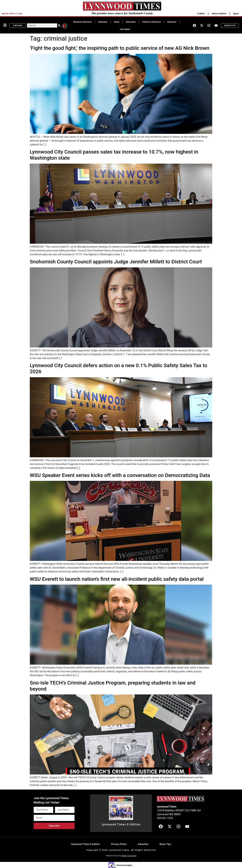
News (117, 22)
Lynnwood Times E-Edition (121, 824)
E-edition (201, 14)
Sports (236, 14)
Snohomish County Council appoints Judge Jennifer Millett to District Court (116, 262)
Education (131, 22)
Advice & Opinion (219, 14)
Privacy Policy (119, 844)
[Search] (59, 25)
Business (172, 22)
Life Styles (125, 29)
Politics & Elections (152, 22)
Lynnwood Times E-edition (85, 844)
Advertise (103, 22)
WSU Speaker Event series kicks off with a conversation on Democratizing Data (120, 475)
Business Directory (82, 22)
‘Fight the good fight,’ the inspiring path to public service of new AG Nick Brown (120, 48)
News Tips (165, 844)
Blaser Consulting (129, 856)
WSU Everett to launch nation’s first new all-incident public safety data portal (117, 579)
